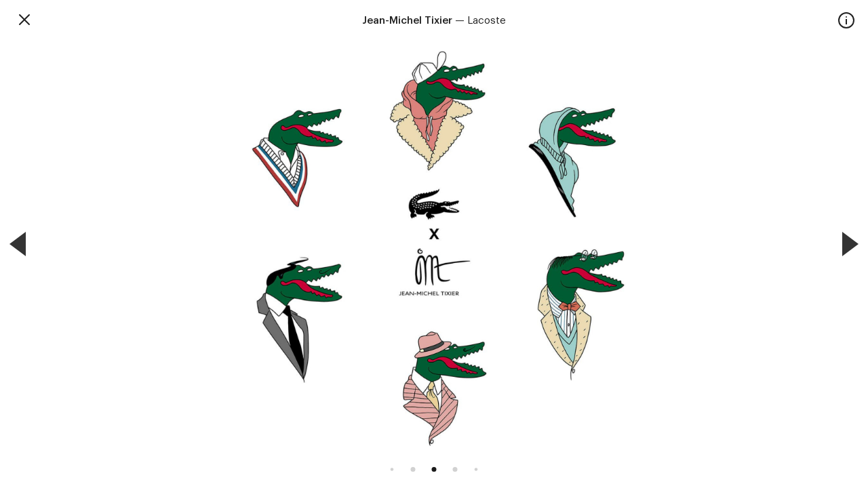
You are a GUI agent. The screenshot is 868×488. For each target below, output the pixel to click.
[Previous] (18, 244)
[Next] (850, 244)
